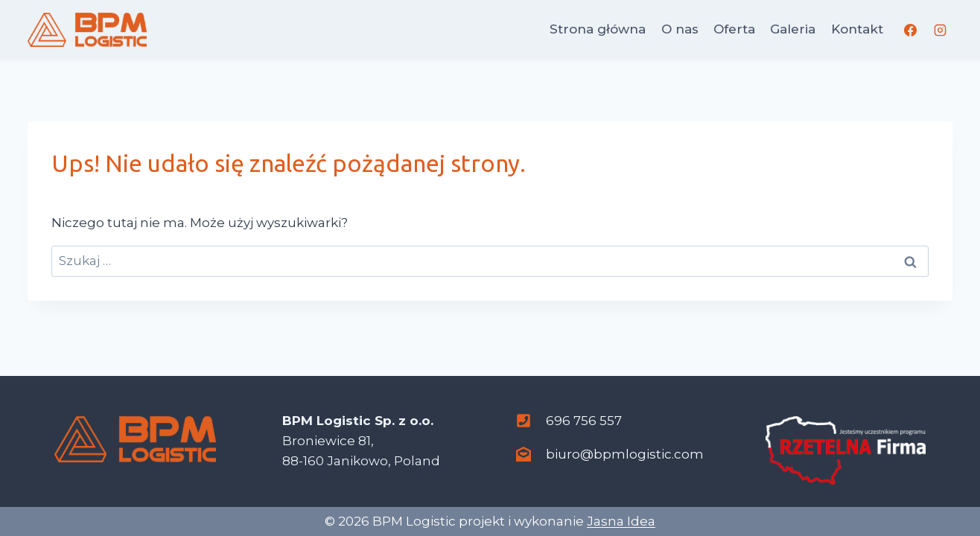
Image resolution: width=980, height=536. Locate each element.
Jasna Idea (621, 521)
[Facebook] (911, 30)
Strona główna (598, 29)
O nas (680, 29)
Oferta (734, 29)
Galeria (793, 29)
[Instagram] (940, 30)
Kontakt (857, 29)
